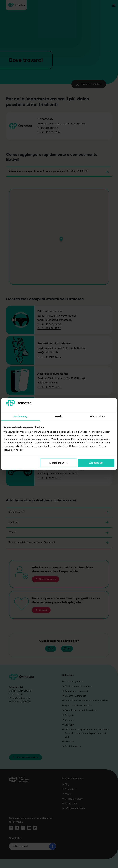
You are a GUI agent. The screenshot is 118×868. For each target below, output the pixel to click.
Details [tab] (59, 416)
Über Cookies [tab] (97, 416)
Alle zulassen (96, 463)
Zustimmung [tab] (20, 416)
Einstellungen (59, 463)
